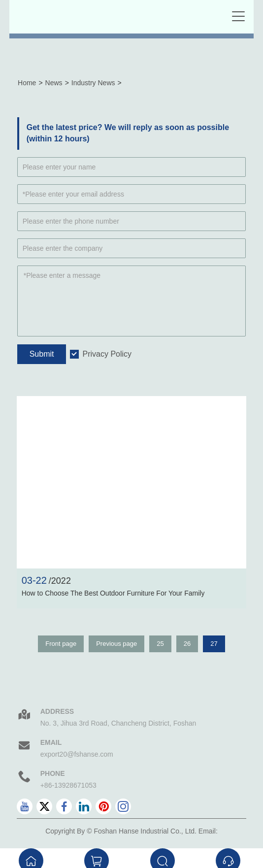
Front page (61, 644)
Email (51, 742)
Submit (42, 354)
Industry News (93, 83)
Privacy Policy (107, 354)
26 (187, 644)
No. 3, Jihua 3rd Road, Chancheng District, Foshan (118, 723)
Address (57, 711)
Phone (53, 773)
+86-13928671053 (68, 785)
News (54, 83)
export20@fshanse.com (77, 754)
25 (160, 644)
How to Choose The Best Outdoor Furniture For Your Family (113, 593)
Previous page (116, 644)
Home (27, 83)
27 (214, 644)
